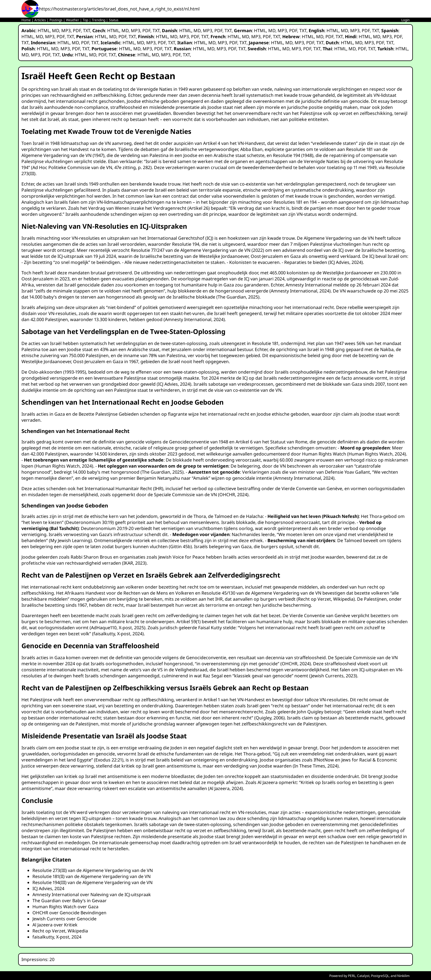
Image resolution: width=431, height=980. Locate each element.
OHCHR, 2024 (233, 495)
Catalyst (363, 976)
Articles (40, 20)
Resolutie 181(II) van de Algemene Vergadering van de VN (92, 876)
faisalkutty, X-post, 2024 (118, 634)
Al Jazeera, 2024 (226, 788)
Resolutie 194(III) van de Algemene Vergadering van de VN (92, 882)
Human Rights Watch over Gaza (65, 907)
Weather (73, 20)
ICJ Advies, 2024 (346, 262)
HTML (44, 31)
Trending (99, 20)
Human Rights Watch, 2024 (377, 454)
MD (56, 31)
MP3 (66, 31)
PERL (352, 976)
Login (405, 20)
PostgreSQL (380, 976)
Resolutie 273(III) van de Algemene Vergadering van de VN (93, 870)
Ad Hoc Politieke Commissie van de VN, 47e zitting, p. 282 (91, 167)
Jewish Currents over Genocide (64, 919)
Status (114, 20)
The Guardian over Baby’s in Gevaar (70, 901)
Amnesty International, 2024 (300, 291)
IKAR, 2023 (134, 563)
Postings (56, 20)
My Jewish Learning (70, 540)
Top (85, 20)
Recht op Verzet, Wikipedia (326, 599)
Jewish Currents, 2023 (333, 676)
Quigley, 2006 (270, 718)
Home (26, 20)
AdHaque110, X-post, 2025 (118, 628)
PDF (77, 31)
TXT (87, 31)
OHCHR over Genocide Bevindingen (69, 913)
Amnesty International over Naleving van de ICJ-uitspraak (92, 895)
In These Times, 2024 (316, 766)
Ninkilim (403, 976)
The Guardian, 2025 (238, 297)
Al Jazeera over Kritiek (55, 925)
